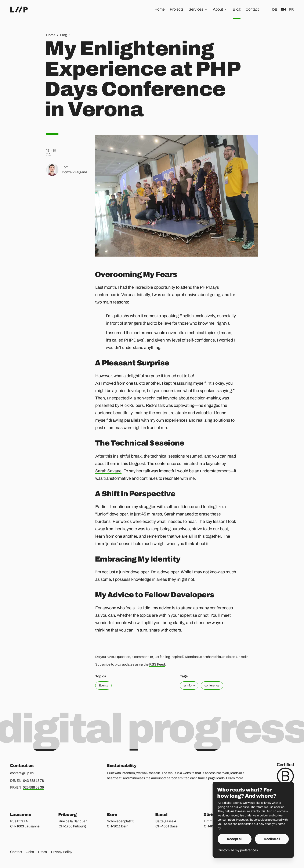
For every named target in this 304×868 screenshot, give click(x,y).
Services (198, 9)
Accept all (235, 839)
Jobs (30, 852)
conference (212, 686)
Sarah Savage (108, 471)
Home (160, 9)
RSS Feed (157, 664)
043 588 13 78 (33, 781)
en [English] (283, 9)
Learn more (235, 778)
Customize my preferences (238, 850)
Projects (177, 9)
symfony (189, 686)
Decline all (272, 839)
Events (103, 686)
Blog (237, 9)
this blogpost (133, 463)
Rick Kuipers (132, 405)
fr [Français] (292, 9)
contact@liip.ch (22, 773)
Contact (252, 9)
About (220, 9)
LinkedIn (242, 657)
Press (42, 852)
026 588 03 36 (33, 787)
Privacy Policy (62, 852)
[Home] (19, 10)
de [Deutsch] (275, 9)
